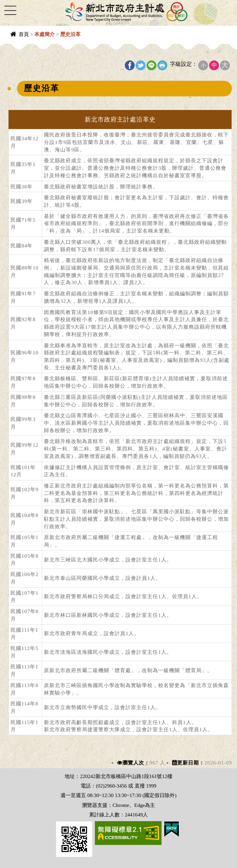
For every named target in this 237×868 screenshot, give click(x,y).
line (151, 65)
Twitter (141, 65)
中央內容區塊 (22, 47)
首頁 (24, 34)
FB (130, 65)
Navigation (10, 10)
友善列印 (162, 65)
